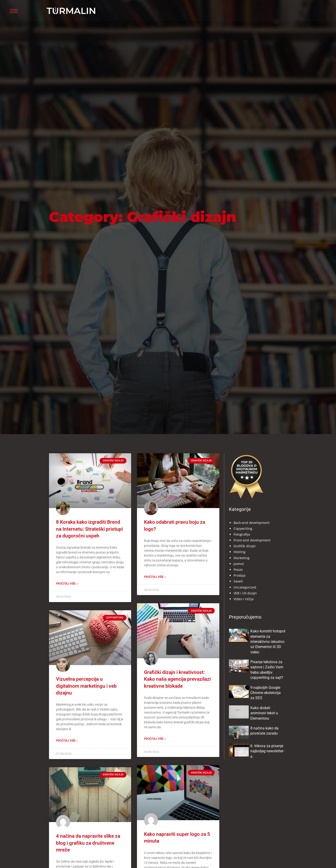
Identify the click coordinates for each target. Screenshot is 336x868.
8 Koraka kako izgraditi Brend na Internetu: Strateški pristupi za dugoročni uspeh (89, 529)
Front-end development (252, 540)
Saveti (238, 581)
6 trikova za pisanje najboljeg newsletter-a (267, 751)
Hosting (240, 552)
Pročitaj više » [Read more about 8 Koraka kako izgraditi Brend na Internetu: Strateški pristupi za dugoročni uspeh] (67, 584)
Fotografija (242, 534)
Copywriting (243, 528)
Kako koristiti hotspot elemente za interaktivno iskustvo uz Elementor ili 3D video (268, 642)
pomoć (239, 564)
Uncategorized (245, 587)
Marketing (241, 558)
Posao (238, 570)
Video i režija (244, 599)
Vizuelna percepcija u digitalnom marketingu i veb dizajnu (86, 686)
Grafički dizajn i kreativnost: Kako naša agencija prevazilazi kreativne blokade (177, 679)
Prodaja (240, 575)
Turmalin (58, 16)
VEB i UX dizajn (245, 593)
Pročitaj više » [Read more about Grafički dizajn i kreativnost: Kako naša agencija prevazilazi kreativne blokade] (155, 739)
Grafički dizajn (245, 546)
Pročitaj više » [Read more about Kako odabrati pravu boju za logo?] (155, 577)
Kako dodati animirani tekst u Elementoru (264, 713)
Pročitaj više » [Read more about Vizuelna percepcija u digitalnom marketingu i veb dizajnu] (67, 741)
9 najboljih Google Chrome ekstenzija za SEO (266, 693)
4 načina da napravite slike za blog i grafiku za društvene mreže (88, 843)
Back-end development (252, 523)
